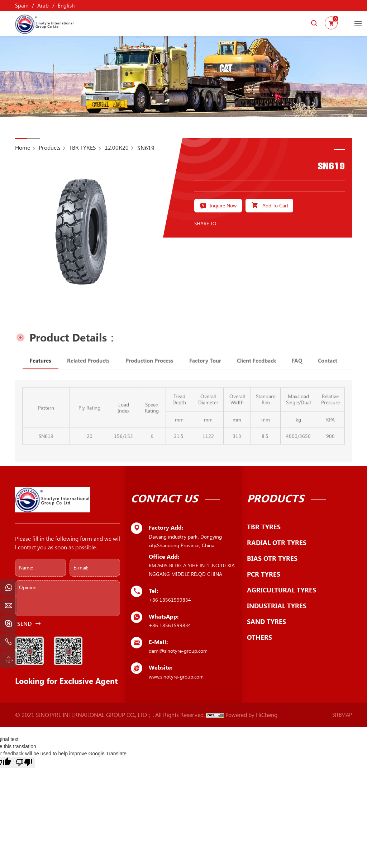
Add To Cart (275, 205)
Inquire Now (223, 205)
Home (23, 147)
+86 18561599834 (170, 600)
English (66, 5)
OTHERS (259, 637)
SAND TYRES (266, 621)
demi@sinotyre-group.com (178, 651)
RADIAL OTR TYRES (277, 543)
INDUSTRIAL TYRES (277, 606)
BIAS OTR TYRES (272, 558)
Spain (22, 5)
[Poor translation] (24, 763)
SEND (24, 623)
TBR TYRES (83, 147)
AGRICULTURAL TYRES (282, 590)
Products (50, 147)
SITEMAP (342, 715)
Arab (43, 5)
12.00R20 (117, 147)
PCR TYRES (264, 574)
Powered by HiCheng (251, 715)
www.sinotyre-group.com (176, 677)
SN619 (146, 148)
